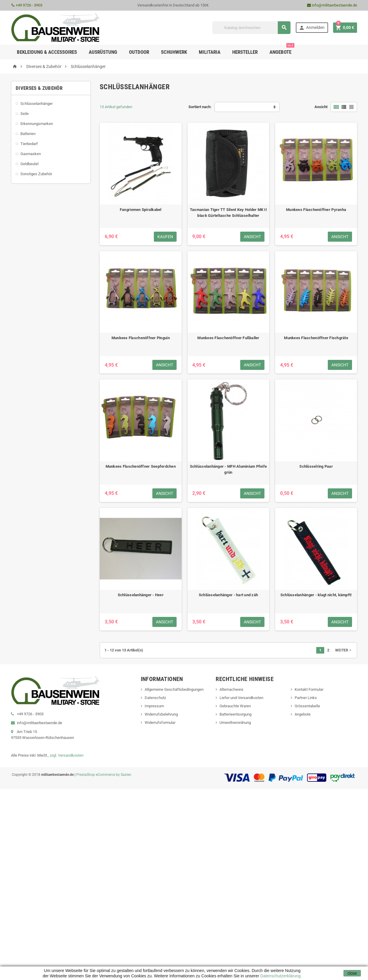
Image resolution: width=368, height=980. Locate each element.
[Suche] (251, 28)
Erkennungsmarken (37, 124)
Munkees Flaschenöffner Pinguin (141, 338)
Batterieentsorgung (235, 714)
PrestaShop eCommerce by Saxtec (104, 775)
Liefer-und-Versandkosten (241, 698)
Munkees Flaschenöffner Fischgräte (316, 338)
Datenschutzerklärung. (280, 976)
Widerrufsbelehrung (161, 714)
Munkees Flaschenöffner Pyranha (316, 210)
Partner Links (306, 698)
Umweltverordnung (235, 723)
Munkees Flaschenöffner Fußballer (228, 338)
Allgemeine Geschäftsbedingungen (174, 689)
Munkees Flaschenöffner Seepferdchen (141, 466)
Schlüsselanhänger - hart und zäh (228, 595)
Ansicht (321, 107)
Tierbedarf (29, 144)
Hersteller (245, 52)
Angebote (282, 50)
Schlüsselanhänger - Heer (141, 595)
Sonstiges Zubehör (36, 174)
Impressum (154, 706)
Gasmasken (31, 154)
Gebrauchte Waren (235, 706)
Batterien (28, 134)
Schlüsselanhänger (37, 104)
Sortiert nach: (200, 107)
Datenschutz (155, 698)
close (352, 973)
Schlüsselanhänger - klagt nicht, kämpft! (316, 595)
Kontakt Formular (309, 689)
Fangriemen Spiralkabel (141, 210)
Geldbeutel (29, 164)
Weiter (344, 650)
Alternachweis (231, 689)
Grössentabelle (307, 706)
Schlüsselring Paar (316, 466)
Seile (25, 114)
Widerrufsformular (160, 723)
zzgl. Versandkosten (67, 755)
